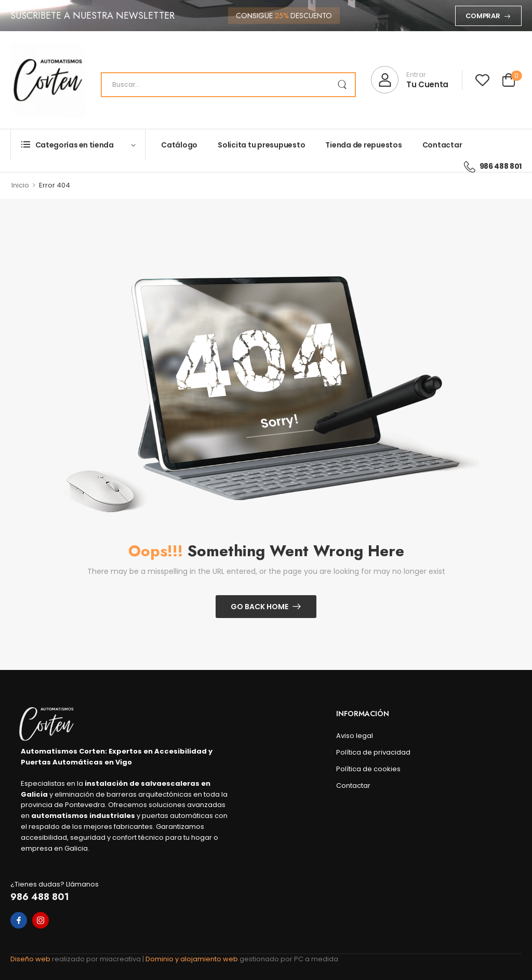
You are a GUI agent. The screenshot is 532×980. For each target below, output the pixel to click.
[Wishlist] (482, 80)
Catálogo (179, 145)
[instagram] (41, 920)
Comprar (483, 16)
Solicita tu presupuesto (261, 145)
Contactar (442, 145)
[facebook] (19, 920)
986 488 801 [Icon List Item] (493, 166)
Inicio (20, 185)
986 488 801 (40, 897)
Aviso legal (355, 736)
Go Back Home (260, 607)
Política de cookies (368, 769)
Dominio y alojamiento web (192, 959)
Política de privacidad (373, 752)
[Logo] (48, 80)
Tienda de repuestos (363, 145)
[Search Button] (342, 85)
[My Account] (410, 80)
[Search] (228, 85)
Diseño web (31, 959)
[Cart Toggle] (509, 81)
